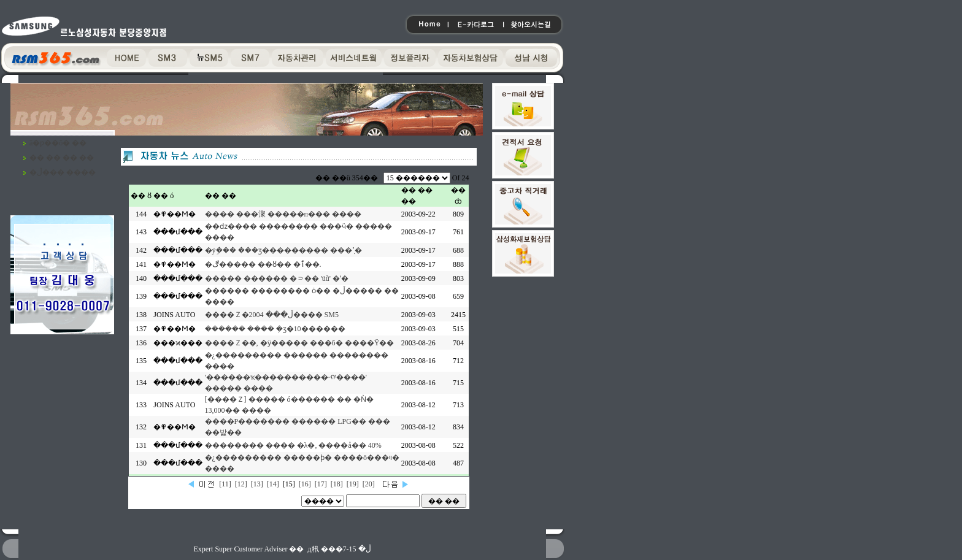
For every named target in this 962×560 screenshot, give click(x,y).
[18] (337, 484)
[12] (241, 484)
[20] (369, 484)
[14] (273, 484)
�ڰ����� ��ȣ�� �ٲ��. (263, 264)
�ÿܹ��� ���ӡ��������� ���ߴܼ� (283, 250)
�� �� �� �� (62, 158)
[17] (321, 484)
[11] (225, 484)
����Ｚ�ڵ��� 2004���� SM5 (272, 315)
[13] (257, 484)
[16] (305, 484)
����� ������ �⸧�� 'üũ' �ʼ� (277, 278)
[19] (353, 484)
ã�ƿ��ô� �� (58, 143)
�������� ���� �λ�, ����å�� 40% (293, 445)
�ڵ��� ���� (63, 172)
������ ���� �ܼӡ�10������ (275, 329)
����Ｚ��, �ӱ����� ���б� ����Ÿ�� (300, 343)
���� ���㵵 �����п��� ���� (283, 214)
